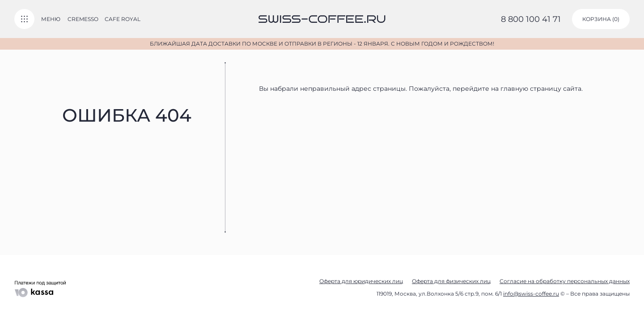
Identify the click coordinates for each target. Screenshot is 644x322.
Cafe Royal (123, 19)
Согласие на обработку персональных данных (565, 281)
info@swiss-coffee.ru (531, 294)
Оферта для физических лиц (451, 281)
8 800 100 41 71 (531, 19)
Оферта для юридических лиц (361, 281)
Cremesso (83, 19)
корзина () (601, 19)
